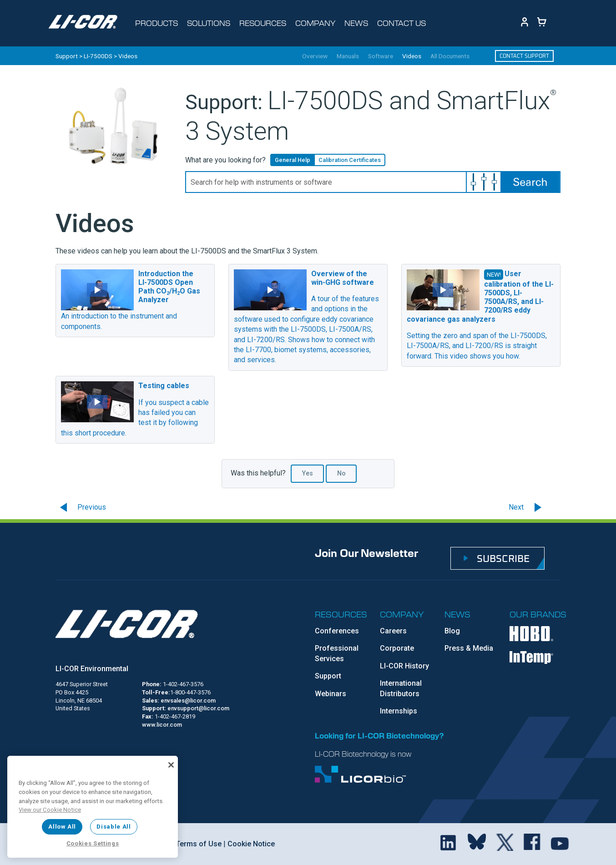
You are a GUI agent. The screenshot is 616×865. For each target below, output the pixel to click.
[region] (93, 807)
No (341, 473)
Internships (399, 711)
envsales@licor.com (188, 701)
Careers (393, 631)
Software (381, 56)
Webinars (331, 694)
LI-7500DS (98, 56)
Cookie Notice (250, 844)
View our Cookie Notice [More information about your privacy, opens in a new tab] (50, 810)
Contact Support (524, 56)
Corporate (397, 648)
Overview (315, 56)
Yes (308, 473)
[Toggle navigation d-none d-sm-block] (159, 23)
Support (67, 56)
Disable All (114, 827)
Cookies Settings (93, 843)
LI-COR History (404, 666)
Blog (452, 631)
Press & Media (469, 648)
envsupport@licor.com (198, 708)
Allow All (62, 827)
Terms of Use (198, 844)
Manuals (348, 56)
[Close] (171, 765)
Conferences (337, 631)
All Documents (450, 56)
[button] (484, 182)
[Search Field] (373, 182)
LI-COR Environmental (92, 669)
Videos (412, 56)
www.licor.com (162, 725)
